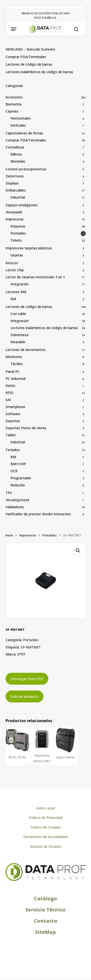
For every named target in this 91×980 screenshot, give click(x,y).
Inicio (9, 535)
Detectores (15, 176)
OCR (14, 471)
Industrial (18, 197)
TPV (9, 493)
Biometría (13, 104)
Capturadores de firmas (24, 133)
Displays (12, 183)
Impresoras (15, 219)
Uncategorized (17, 500)
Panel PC (13, 372)
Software (13, 414)
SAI (8, 400)
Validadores (15, 507)
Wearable (18, 342)
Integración (20, 284)
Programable (21, 478)
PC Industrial (16, 379)
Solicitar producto (25, 696)
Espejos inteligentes (22, 205)
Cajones (12, 111)
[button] (14, 29)
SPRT (21, 654)
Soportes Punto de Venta (26, 428)
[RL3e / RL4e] (17, 740)
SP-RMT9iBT (31, 647)
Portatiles (18, 233)
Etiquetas (18, 226)
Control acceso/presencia (26, 169)
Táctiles (17, 364)
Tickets (16, 240)
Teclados (13, 450)
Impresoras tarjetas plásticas (29, 248)
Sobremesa (19, 335)
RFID (9, 393)
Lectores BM (16, 292)
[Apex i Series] (66, 740)
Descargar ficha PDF (27, 679)
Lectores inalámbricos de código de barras (39, 72)
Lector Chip (15, 270)
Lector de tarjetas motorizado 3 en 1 (35, 277)
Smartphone (15, 407)
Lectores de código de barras (29, 64)
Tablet (11, 435)
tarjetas (17, 255)
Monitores (14, 357)
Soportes (13, 421)
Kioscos (12, 263)
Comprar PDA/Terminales (26, 57)
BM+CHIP (18, 464)
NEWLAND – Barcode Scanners (30, 49)
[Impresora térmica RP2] (42, 739)
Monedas (18, 161)
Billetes (16, 154)
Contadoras (15, 147)
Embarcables (16, 190)
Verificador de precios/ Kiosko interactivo (38, 514)
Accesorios (14, 97)
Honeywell (14, 212)
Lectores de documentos (26, 350)
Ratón (10, 386)
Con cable (18, 314)
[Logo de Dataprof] (46, 880)
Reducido (18, 485)
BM (13, 299)
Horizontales (21, 118)
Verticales (18, 125)
